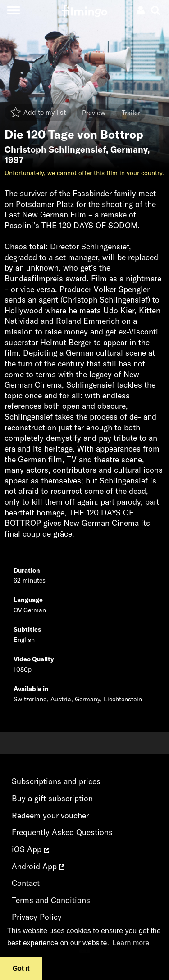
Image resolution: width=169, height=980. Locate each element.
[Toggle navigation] (13, 10)
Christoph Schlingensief (55, 149)
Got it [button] (21, 968)
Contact (26, 883)
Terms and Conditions (51, 900)
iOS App (30, 849)
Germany (129, 149)
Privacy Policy (37, 917)
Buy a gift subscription (52, 798)
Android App (38, 866)
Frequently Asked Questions (62, 832)
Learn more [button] (131, 943)
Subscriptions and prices (56, 781)
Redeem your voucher (50, 815)
